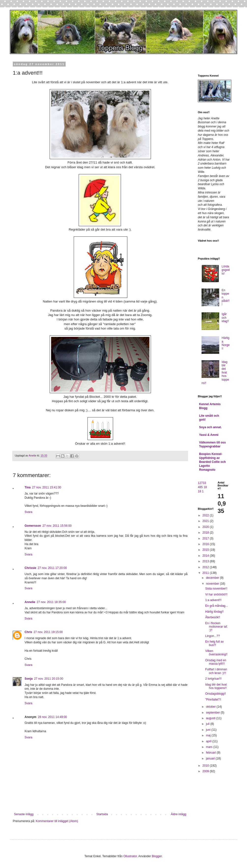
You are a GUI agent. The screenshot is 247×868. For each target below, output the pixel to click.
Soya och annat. (210, 427)
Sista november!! (216, 589)
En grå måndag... (217, 606)
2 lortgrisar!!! (213, 679)
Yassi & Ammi (209, 435)
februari (211, 753)
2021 (206, 521)
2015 (206, 550)
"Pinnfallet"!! (213, 700)
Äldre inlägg (179, 814)
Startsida (102, 814)
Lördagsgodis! (226, 270)
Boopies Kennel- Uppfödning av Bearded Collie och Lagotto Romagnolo (212, 462)
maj (209, 735)
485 (200, 487)
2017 (206, 538)
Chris (28, 632)
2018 (206, 533)
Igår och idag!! (225, 318)
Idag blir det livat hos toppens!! (216, 686)
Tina (28, 487)
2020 (206, 527)
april (209, 741)
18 (205, 487)
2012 (206, 567)
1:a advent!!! (213, 600)
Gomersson (33, 526)
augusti (211, 718)
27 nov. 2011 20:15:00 (49, 679)
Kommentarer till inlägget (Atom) (57, 821)
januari (211, 758)
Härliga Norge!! (226, 343)
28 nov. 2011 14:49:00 (52, 717)
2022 (206, 515)
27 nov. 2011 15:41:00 (47, 487)
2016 (206, 544)
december (213, 578)
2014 (206, 556)
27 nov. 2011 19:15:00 (48, 632)
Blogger (157, 856)
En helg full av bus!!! (214, 643)
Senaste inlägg (24, 814)
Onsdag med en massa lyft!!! (216, 662)
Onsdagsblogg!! (216, 694)
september (213, 713)
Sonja (29, 679)
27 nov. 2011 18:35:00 (51, 602)
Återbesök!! (213, 617)
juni (209, 730)
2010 (206, 766)
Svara (28, 512)
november (213, 584)
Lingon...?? (212, 636)
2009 (206, 771)
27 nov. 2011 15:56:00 (57, 526)
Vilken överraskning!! (216, 653)
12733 (202, 483)
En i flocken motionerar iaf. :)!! (217, 627)
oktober (211, 707)
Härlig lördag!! (214, 612)
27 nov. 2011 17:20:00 (52, 568)
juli (208, 724)
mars (210, 747)
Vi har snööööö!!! (216, 594)
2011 (206, 573)
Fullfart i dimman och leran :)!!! (216, 671)
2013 (206, 561)
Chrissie (30, 568)
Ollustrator (130, 856)
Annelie (30, 602)
